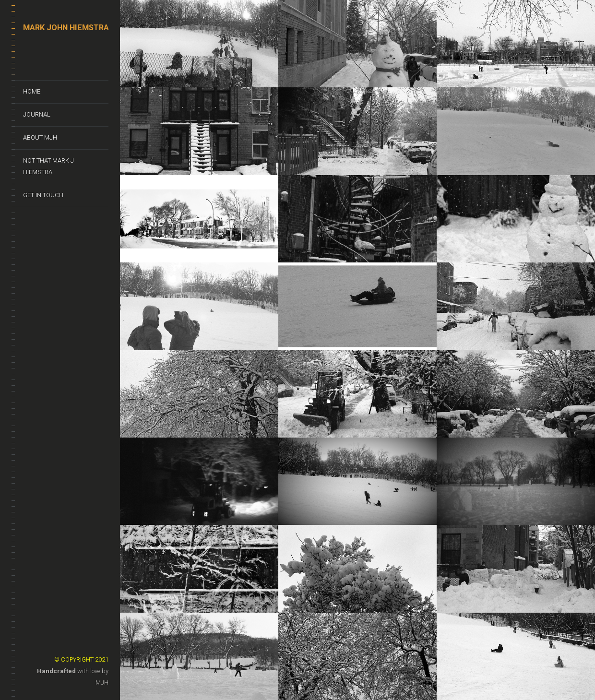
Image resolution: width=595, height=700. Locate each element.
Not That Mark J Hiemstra (48, 166)
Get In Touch (43, 195)
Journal (37, 114)
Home (32, 91)
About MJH (40, 137)
